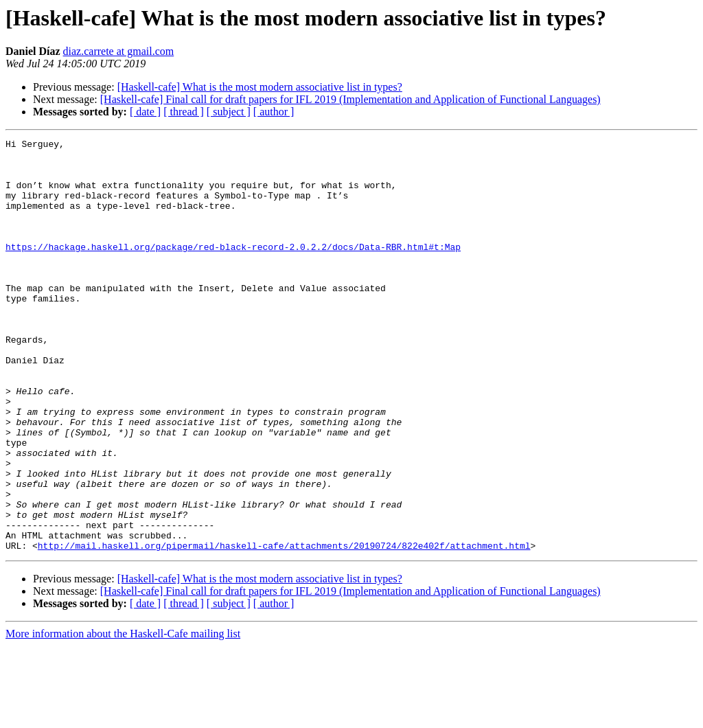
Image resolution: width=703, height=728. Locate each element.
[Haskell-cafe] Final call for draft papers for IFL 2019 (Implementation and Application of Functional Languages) (350, 99)
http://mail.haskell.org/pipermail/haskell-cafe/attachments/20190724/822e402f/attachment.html (284, 628)
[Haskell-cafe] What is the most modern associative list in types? (260, 87)
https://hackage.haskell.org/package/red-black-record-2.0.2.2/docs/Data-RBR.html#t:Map (233, 269)
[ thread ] (184, 112)
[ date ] (145, 112)
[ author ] (274, 112)
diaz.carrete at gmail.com (119, 51)
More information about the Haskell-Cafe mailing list (123, 716)
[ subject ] (229, 112)
